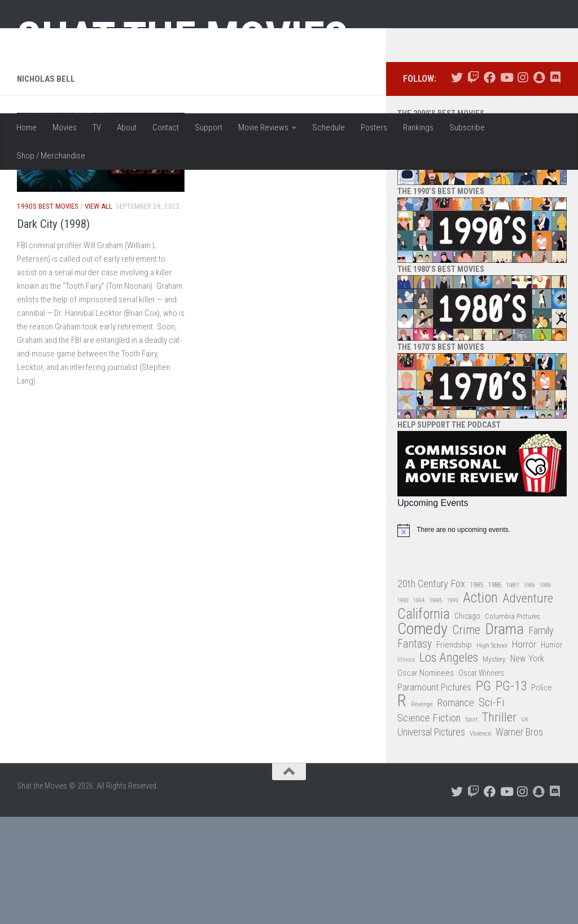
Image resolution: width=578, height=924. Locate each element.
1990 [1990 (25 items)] (403, 708)
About (127, 127)
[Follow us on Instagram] (522, 185)
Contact (166, 127)
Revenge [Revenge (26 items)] (422, 812)
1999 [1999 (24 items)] (453, 708)
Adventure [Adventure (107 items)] (528, 707)
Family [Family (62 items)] (541, 738)
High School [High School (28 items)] (492, 753)
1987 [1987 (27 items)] (513, 692)
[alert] (482, 637)
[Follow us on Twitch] (473, 185)
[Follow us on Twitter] (457, 185)
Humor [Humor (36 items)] (551, 752)
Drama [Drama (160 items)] (504, 737)
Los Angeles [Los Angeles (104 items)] (449, 766)
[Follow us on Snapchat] (539, 185)
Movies (65, 127)
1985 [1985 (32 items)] (476, 692)
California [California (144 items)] (424, 721)
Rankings (418, 127)
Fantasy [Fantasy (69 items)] (415, 751)
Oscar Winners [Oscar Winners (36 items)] (481, 781)
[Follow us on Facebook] (490, 185)
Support (209, 127)
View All (98, 314)
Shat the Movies (183, 38)
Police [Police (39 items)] (542, 795)
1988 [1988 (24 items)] (529, 692)
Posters (374, 127)
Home (27, 127)
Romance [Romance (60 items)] (456, 810)
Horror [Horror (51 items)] (524, 751)
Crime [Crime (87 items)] (466, 738)
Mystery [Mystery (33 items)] (494, 767)
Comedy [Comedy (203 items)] (422, 737)
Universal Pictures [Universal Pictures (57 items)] (431, 840)
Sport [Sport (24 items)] (471, 827)
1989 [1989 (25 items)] (545, 692)
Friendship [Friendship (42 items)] (454, 752)
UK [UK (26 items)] (525, 827)
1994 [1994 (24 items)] (419, 708)
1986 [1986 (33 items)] (494, 692)
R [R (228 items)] (402, 809)
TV (97, 127)
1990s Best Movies (48, 314)
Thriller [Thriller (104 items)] (499, 825)
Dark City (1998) (53, 331)
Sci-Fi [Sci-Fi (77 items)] (492, 810)
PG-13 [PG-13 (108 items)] (511, 794)
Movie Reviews (263, 127)
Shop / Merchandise (51, 156)
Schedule (329, 127)
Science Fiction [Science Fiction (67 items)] (429, 825)
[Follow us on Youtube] (506, 185)
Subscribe (467, 127)
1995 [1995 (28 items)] (436, 708)
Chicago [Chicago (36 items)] (467, 723)
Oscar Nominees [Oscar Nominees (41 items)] (426, 781)
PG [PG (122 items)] (483, 793)
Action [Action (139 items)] (480, 706)
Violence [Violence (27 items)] (480, 841)
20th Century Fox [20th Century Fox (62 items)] (431, 691)
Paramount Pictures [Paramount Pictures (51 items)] (434, 794)
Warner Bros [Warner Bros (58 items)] (519, 840)
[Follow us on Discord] (555, 185)
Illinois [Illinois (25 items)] (406, 767)
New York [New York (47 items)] (527, 766)
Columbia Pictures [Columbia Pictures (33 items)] (513, 723)
